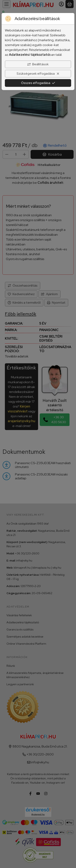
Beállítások (38, 64)
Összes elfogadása (38, 83)
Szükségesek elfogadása (38, 74)
